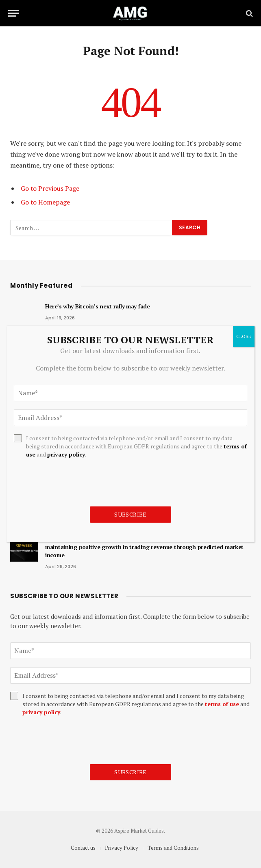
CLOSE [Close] (244, 336)
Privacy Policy (122, 848)
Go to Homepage (45, 202)
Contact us (83, 848)
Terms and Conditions (173, 848)
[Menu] (13, 13)
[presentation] (72, 740)
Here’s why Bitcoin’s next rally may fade (98, 306)
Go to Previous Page (50, 188)
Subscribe (130, 772)
